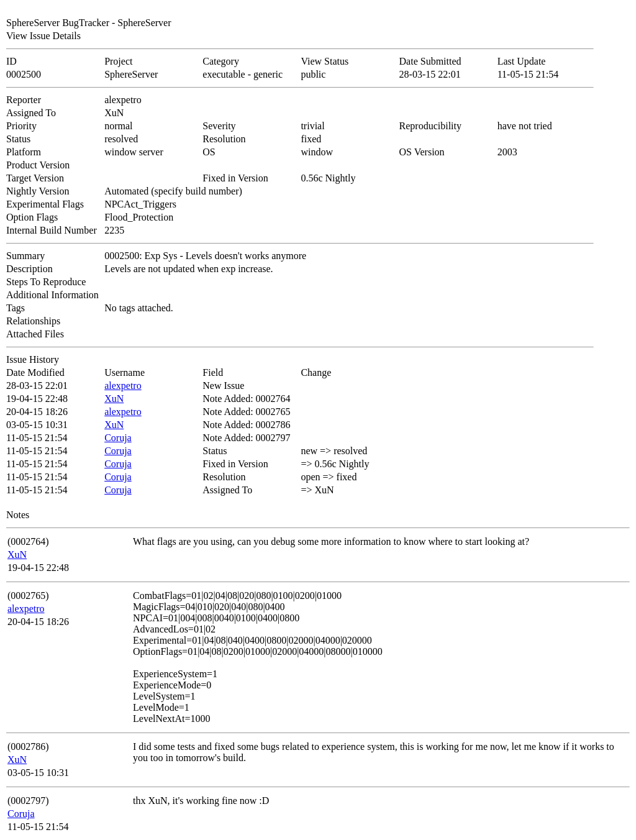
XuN (114, 399)
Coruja (118, 438)
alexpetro (123, 386)
